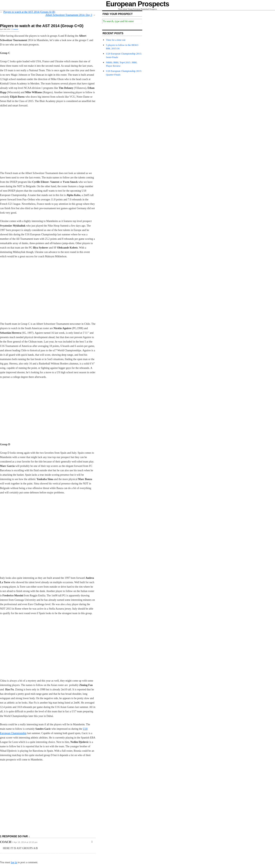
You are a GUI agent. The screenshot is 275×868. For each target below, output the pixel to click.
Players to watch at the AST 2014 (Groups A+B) (29, 12)
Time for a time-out (116, 40)
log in (14, 862)
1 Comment (15, 29)
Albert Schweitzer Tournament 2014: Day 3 (69, 15)
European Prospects (138, 4)
